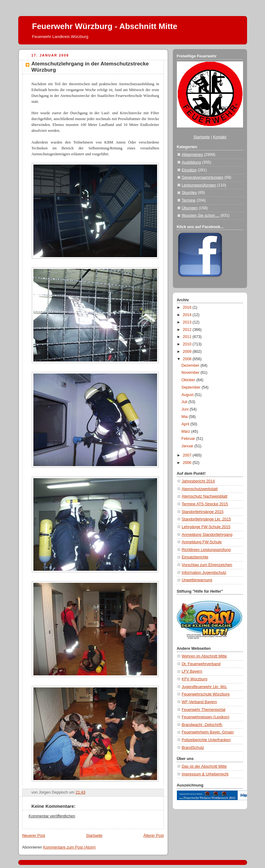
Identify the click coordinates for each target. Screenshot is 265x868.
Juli (185, 402)
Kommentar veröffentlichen (52, 816)
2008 (188, 359)
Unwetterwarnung (197, 580)
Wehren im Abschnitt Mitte (204, 656)
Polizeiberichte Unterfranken (206, 740)
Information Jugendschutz (204, 573)
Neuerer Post (34, 836)
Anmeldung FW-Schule (202, 542)
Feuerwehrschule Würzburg (206, 694)
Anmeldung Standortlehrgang (207, 535)
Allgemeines (192, 155)
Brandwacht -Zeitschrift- (202, 725)
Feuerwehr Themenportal (204, 710)
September (192, 387)
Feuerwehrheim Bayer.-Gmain (208, 732)
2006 (188, 463)
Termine (189, 200)
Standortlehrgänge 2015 (203, 512)
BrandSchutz (193, 748)
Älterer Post (154, 836)
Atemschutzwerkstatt (200, 489)
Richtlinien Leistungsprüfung (206, 550)
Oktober (189, 380)
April (186, 424)
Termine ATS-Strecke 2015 (205, 504)
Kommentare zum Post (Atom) (70, 847)
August (188, 395)
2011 (188, 337)
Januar (188, 446)
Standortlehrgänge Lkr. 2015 (206, 519)
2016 (188, 307)
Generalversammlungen (203, 177)
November (191, 373)
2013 (188, 322)
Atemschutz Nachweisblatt (205, 496)
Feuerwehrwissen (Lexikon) (206, 717)
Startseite (94, 836)
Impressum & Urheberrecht (205, 774)
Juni (186, 409)
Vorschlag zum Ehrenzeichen (207, 565)
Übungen (190, 208)
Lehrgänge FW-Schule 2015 (206, 527)
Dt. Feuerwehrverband (201, 664)
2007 (188, 455)
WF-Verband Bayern (199, 702)
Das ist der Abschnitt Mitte (204, 766)
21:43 (81, 792)
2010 (188, 344)
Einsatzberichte (195, 557)
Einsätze (189, 170)
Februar (189, 439)
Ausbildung (191, 162)
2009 (188, 352)
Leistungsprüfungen (199, 185)
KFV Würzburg (195, 679)
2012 (188, 330)
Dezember (191, 365)
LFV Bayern (192, 671)
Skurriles (189, 193)
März (186, 432)
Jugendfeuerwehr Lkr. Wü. (205, 687)
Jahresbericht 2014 (198, 481)
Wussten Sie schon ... (201, 215)
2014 (188, 315)
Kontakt (220, 137)
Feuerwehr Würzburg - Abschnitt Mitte (105, 26)
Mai (185, 417)
